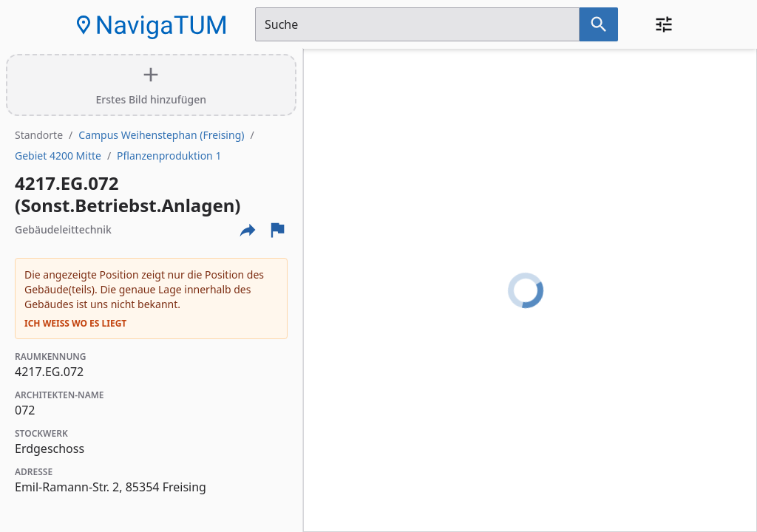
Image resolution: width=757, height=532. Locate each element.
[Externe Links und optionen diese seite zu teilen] (248, 230)
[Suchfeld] (417, 24)
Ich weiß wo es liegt (75, 324)
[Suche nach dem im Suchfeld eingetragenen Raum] (599, 24)
